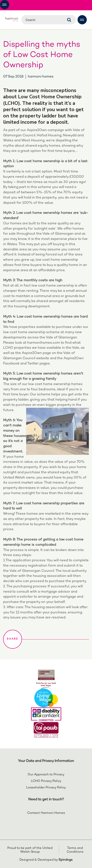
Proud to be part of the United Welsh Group (30, 850)
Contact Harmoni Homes (46, 813)
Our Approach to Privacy (46, 775)
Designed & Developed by (46, 860)
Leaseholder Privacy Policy (46, 788)
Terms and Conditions (75, 850)
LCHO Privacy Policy (46, 781)
